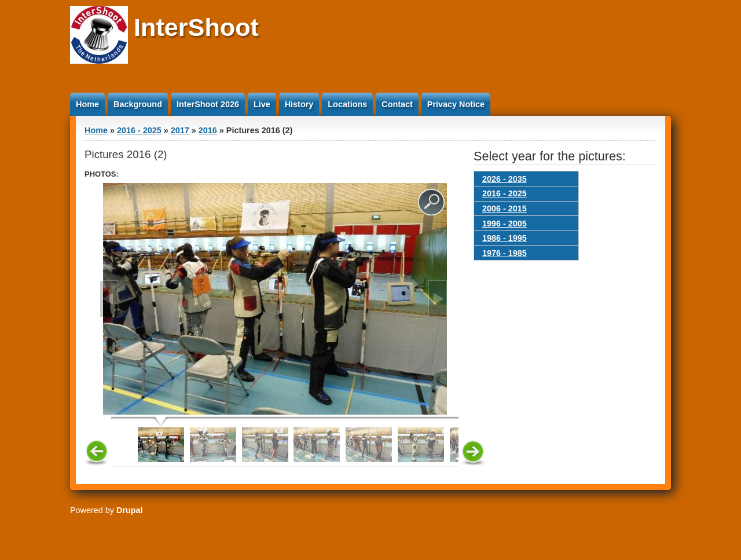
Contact (397, 104)
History (299, 104)
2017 (180, 130)
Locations (347, 104)
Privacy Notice (456, 104)
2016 (208, 130)
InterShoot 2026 (208, 104)
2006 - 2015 (505, 208)
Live (262, 104)
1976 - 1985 (505, 253)
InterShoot (196, 27)
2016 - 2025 (139, 130)
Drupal (130, 510)
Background (138, 104)
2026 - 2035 (505, 179)
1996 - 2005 (505, 224)
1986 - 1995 (505, 238)
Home (87, 104)
